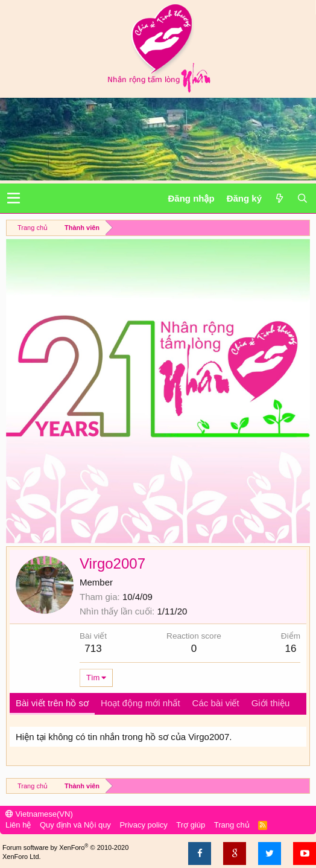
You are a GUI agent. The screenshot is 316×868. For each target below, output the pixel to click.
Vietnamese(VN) (39, 814)
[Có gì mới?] (279, 198)
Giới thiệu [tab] (271, 703)
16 (290, 649)
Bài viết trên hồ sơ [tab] (52, 703)
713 (93, 649)
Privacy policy (143, 825)
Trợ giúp (191, 825)
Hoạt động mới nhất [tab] (141, 703)
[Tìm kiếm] (302, 198)
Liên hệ (18, 825)
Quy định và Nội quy (75, 825)
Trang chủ (232, 825)
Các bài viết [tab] (216, 703)
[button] (14, 199)
